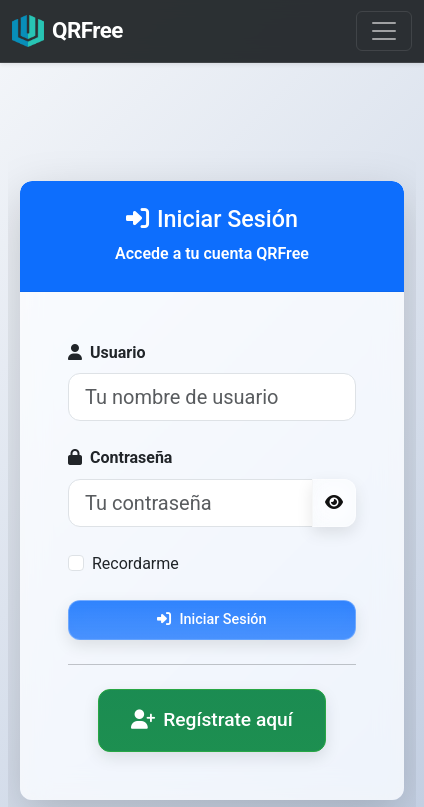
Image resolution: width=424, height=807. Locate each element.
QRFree (67, 31)
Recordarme (135, 563)
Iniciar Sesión (211, 619)
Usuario (106, 352)
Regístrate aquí (212, 719)
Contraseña (120, 457)
